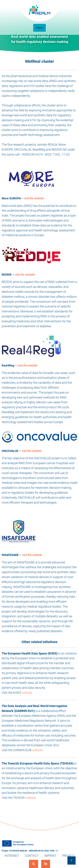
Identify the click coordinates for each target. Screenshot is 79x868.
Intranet (12, 856)
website (27, 693)
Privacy (68, 856)
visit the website (34, 198)
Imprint (50, 856)
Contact (32, 856)
